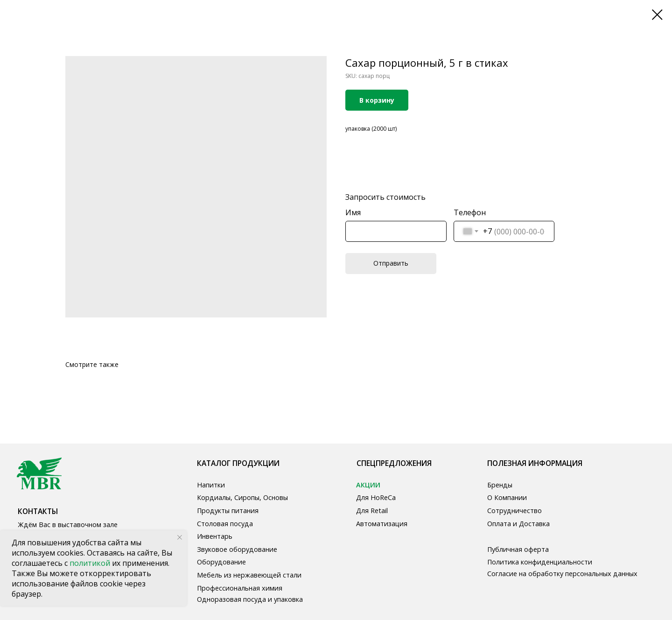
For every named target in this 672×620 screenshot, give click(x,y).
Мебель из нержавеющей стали (249, 575)
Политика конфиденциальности (540, 562)
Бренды (500, 485)
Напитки (211, 485)
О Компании (507, 497)
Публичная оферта (518, 549)
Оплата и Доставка (518, 524)
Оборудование (221, 562)
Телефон (470, 212)
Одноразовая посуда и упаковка (250, 599)
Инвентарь (215, 536)
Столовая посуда (225, 524)
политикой (91, 563)
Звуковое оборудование (237, 549)
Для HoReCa (376, 497)
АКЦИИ (368, 485)
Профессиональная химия (240, 588)
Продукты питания (228, 511)
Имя (353, 212)
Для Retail (372, 511)
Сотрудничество (514, 511)
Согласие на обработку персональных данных (562, 574)
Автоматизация (382, 524)
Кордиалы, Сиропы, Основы (242, 497)
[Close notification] (180, 537)
